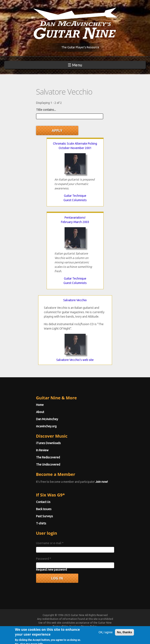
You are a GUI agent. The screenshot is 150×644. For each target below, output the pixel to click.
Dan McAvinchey (47, 419)
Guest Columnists (75, 200)
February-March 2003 (75, 222)
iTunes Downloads (48, 443)
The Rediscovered (48, 457)
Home (40, 405)
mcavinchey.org (46, 426)
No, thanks (124, 635)
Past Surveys (45, 516)
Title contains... (46, 110)
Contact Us (43, 502)
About (40, 412)
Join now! (102, 482)
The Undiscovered (48, 465)
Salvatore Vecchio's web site (75, 360)
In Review (42, 450)
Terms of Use (60, 626)
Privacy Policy (89, 626)
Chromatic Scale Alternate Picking (75, 144)
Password (44, 559)
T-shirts (41, 523)
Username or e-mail (50, 543)
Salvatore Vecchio (75, 300)
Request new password (51, 570)
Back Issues (44, 509)
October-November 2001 (75, 148)
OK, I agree (106, 635)
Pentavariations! (75, 218)
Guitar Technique (75, 196)
